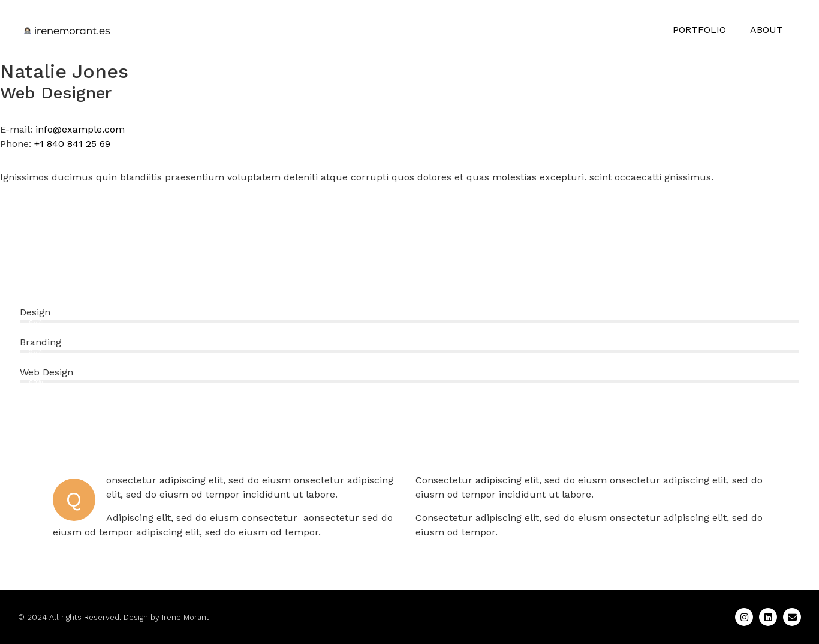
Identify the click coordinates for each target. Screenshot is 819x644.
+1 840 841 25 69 (72, 144)
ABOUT (767, 30)
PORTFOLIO (699, 30)
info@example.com (80, 129)
